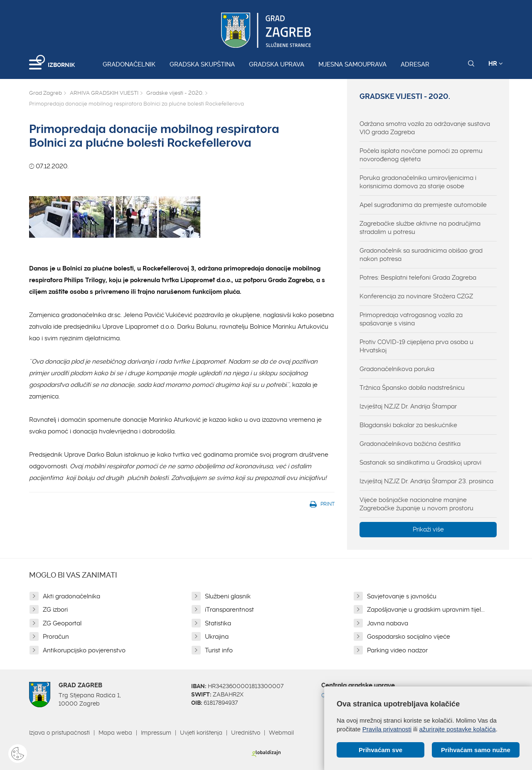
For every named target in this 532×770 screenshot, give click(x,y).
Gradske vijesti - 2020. (175, 93)
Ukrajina (217, 637)
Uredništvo (246, 733)
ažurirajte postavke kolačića (457, 729)
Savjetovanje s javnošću (402, 596)
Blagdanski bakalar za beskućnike (408, 425)
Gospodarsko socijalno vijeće (409, 637)
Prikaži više (428, 529)
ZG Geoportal (62, 623)
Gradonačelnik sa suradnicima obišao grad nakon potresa (421, 255)
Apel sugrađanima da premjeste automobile (423, 205)
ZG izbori (55, 610)
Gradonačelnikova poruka (397, 369)
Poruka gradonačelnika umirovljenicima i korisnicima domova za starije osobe (418, 182)
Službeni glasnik (228, 596)
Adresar (415, 64)
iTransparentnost (229, 610)
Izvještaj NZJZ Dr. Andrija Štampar (408, 406)
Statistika (218, 623)
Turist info (219, 650)
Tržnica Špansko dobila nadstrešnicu (412, 388)
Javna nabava (388, 623)
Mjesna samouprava (352, 64)
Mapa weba (115, 733)
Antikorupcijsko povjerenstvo (84, 650)
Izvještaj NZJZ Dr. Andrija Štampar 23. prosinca (426, 481)
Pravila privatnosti (387, 729)
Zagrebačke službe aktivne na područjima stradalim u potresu (420, 228)
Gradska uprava (277, 64)
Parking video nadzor (397, 650)
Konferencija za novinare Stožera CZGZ (416, 296)
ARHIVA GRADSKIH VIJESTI (104, 93)
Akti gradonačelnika (71, 596)
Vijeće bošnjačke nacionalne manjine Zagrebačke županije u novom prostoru (416, 504)
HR (496, 64)
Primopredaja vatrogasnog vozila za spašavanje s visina (411, 319)
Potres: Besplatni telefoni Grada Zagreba (418, 278)
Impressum (156, 733)
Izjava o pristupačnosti (59, 733)
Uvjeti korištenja (201, 733)
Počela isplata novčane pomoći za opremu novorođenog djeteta (421, 155)
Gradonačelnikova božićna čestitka (410, 444)
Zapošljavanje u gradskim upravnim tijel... (426, 610)
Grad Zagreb (46, 93)
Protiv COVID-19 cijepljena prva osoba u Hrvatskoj (416, 346)
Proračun (56, 637)
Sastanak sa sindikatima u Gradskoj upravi (420, 462)
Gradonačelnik (129, 64)
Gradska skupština (202, 64)
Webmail (281, 733)
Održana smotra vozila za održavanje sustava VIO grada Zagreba (425, 128)
